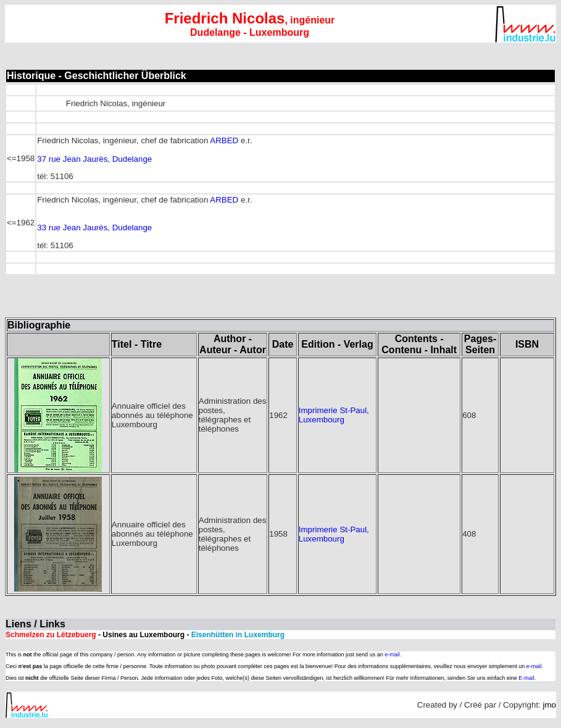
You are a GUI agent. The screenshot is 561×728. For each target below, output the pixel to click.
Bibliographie (39, 325)
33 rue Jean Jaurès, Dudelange (94, 228)
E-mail (526, 678)
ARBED (224, 140)
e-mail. (393, 655)
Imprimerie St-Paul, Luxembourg (334, 415)
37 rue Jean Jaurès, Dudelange (94, 159)
